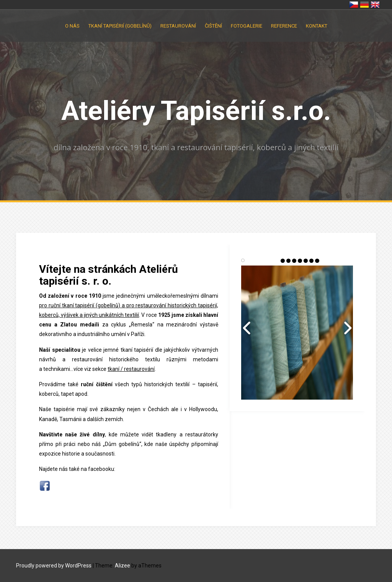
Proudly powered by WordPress (54, 566)
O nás (72, 26)
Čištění (213, 26)
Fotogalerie (247, 26)
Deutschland (364, 5)
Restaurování (178, 26)
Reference (284, 26)
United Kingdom (375, 5)
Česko (354, 5)
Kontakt (317, 26)
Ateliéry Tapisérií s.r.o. (196, 111)
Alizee (122, 566)
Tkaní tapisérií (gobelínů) (120, 26)
